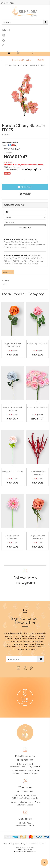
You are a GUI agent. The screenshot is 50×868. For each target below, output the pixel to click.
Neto (34, 852)
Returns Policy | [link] (33, 844)
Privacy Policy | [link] (21, 844)
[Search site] (45, 22)
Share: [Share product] (9, 146)
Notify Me (25, 187)
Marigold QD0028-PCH (12, 472)
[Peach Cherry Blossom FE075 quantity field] (25, 181)
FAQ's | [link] (43, 844)
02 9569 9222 (7, 3)
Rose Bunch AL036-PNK (38, 408)
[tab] (8, 272)
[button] (25, 194)
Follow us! (6, 30)
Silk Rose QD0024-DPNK (38, 344)
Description (8, 272)
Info (39, 170)
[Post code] (25, 223)
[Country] (25, 217)
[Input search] (22, 22)
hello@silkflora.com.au (25, 826)
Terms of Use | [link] (9, 844)
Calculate (25, 228)
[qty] (25, 212)
